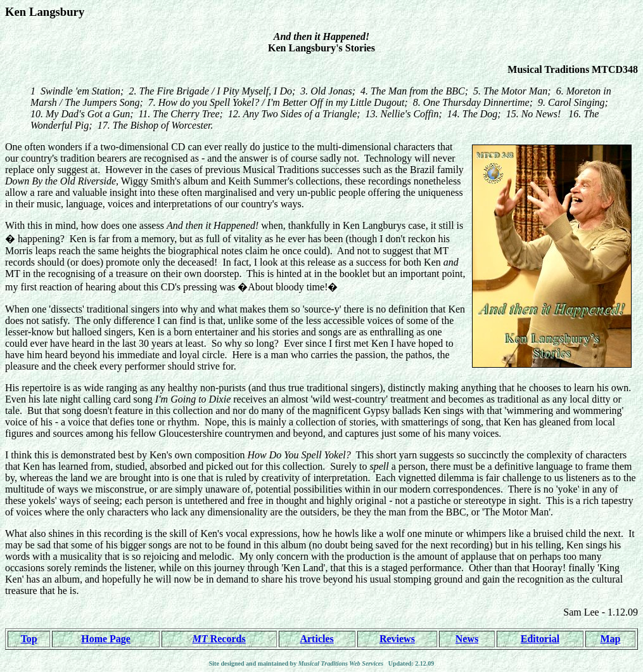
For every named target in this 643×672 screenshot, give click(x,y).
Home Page (106, 639)
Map (610, 639)
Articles (316, 639)
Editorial (540, 639)
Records (219, 639)
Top (29, 639)
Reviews (397, 639)
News (467, 639)
